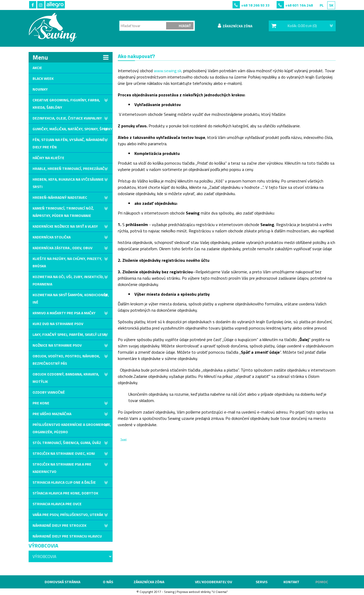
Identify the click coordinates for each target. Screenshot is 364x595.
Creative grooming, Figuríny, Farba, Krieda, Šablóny (66, 104)
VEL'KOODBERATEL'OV (213, 582)
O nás (108, 582)
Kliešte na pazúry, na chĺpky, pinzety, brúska (67, 262)
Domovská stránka (62, 582)
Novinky (40, 89)
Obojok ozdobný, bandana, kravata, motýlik (66, 378)
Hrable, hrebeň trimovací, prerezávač (68, 168)
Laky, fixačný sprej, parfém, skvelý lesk (69, 334)
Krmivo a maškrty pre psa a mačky (64, 313)
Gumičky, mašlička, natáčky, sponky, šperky (72, 129)
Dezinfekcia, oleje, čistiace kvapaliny (67, 118)
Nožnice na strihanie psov (57, 345)
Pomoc (322, 582)
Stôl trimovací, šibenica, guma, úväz (67, 443)
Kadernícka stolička (52, 237)
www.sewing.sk (168, 71)
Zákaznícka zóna (149, 582)
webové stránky (200, 592)
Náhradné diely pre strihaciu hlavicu (67, 536)
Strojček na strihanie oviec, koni (64, 453)
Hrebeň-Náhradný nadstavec (60, 197)
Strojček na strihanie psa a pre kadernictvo (62, 468)
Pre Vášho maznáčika (52, 414)
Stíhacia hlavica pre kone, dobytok (65, 493)
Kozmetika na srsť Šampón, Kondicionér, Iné (71, 298)
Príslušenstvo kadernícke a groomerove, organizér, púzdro (72, 428)
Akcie (37, 68)
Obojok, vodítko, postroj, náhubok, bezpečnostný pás (66, 360)
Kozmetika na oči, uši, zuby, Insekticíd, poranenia (68, 280)
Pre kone (41, 403)
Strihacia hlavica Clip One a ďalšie (64, 482)
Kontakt (291, 582)
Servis (262, 582)
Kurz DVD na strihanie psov (58, 324)
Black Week (43, 78)
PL (322, 5)
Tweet (124, 439)
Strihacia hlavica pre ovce (57, 504)
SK (331, 5)
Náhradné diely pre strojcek (59, 525)
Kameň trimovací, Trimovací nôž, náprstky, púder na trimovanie (63, 212)
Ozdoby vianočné (49, 392)
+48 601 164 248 (299, 5)
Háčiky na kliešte (48, 158)
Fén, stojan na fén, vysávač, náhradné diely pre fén (68, 143)
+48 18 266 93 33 (255, 5)
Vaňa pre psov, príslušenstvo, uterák (68, 515)
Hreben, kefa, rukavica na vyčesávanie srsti (68, 183)
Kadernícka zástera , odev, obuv (62, 248)
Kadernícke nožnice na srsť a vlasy (65, 226)
